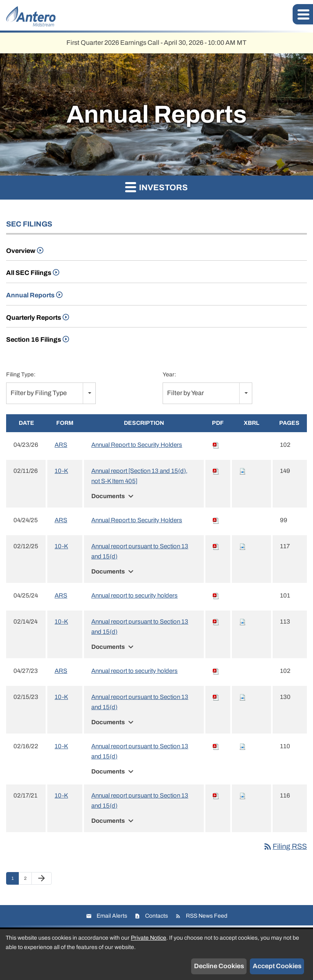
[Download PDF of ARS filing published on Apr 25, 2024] (216, 595)
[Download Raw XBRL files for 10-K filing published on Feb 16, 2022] (242, 746)
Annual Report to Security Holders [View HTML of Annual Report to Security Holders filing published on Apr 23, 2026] (137, 445)
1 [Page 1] (15, 880)
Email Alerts (112, 916)
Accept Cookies (277, 966)
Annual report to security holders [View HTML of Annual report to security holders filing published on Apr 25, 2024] (134, 595)
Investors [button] (156, 187)
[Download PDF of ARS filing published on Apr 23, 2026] (216, 445)
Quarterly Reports (34, 318)
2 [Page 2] (28, 880)
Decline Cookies (219, 966)
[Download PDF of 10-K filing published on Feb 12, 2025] (216, 546)
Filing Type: (21, 375)
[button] (303, 14)
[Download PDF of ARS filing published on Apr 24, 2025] (216, 520)
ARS (61, 445)
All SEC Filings (29, 273)
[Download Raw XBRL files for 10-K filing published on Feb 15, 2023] (242, 697)
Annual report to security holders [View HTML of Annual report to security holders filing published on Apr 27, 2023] (134, 671)
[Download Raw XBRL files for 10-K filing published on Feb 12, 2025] (242, 546)
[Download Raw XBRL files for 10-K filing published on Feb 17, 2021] (242, 795)
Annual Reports (30, 295)
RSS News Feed (207, 916)
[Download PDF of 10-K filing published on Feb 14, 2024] (216, 622)
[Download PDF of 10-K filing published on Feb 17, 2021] (216, 795)
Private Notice (149, 938)
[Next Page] (42, 879)
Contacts (156, 916)
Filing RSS (285, 846)
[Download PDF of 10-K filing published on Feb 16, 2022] (216, 746)
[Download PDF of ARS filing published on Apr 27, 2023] (216, 671)
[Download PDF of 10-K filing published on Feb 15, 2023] (216, 697)
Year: (169, 375)
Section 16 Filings (34, 339)
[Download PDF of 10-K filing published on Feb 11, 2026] (216, 471)
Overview (21, 251)
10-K (61, 471)
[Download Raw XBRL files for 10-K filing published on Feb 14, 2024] (242, 622)
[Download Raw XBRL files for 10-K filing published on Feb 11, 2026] (242, 471)
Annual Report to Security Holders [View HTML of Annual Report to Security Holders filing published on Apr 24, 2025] (137, 520)
